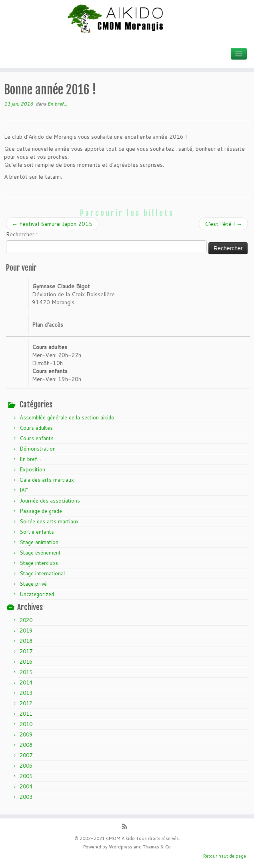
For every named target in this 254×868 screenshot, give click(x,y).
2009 (26, 734)
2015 (26, 672)
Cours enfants (37, 438)
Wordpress (121, 847)
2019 (26, 631)
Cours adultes (36, 428)
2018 (26, 641)
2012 (26, 703)
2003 (26, 797)
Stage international (42, 573)
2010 (26, 724)
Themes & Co (157, 847)
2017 (26, 651)
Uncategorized (37, 594)
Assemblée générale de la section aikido (67, 417)
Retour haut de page (225, 856)
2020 (26, 620)
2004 (26, 786)
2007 (26, 755)
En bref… (30, 459)
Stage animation (39, 542)
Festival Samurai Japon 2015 (52, 224)
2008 (26, 745)
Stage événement (40, 553)
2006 (26, 766)
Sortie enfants (37, 532)
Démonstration (38, 449)
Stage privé (33, 584)
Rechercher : (22, 234)
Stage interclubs (39, 563)
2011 (26, 714)
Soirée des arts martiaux (49, 521)
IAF (24, 490)
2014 (26, 682)
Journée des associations (50, 501)
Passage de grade (41, 511)
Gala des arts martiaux (47, 480)
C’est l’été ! (223, 224)
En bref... (57, 104)
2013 (26, 693)
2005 (26, 776)
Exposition (32, 469)
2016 (26, 662)
